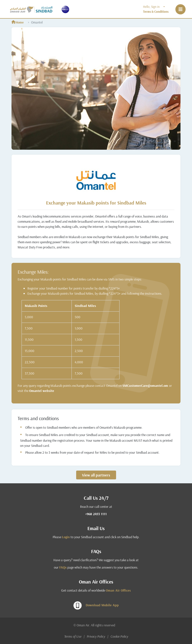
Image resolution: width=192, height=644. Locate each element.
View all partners (96, 475)
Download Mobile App (96, 606)
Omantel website (42, 391)
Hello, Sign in (153, 7)
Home (18, 22)
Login (66, 537)
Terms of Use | (75, 636)
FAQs (63, 567)
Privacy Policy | (98, 636)
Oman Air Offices (118, 590)
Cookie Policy (119, 636)
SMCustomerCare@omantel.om (146, 386)
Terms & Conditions (156, 12)
